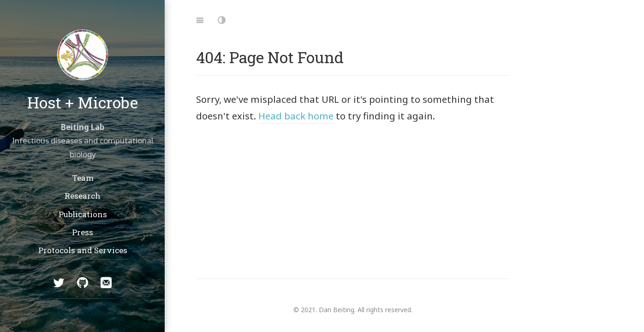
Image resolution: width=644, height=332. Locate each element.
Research (83, 196)
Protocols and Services (82, 250)
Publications (82, 214)
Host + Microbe (83, 102)
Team (82, 178)
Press (83, 232)
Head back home (296, 116)
